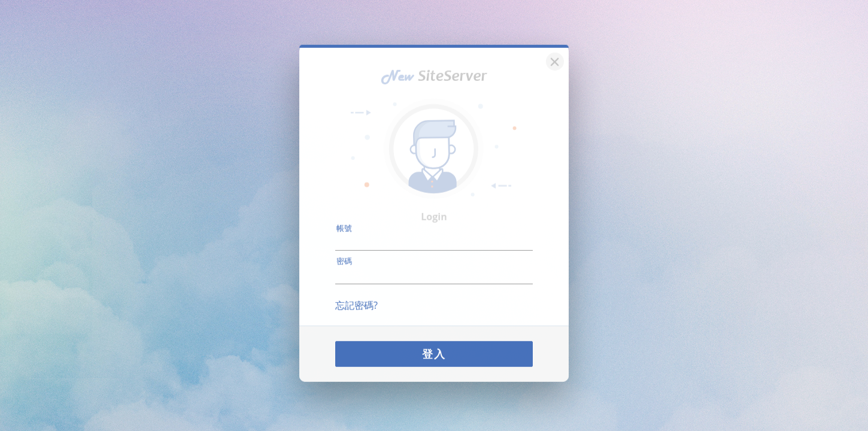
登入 (434, 347)
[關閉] (553, 54)
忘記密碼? (356, 298)
